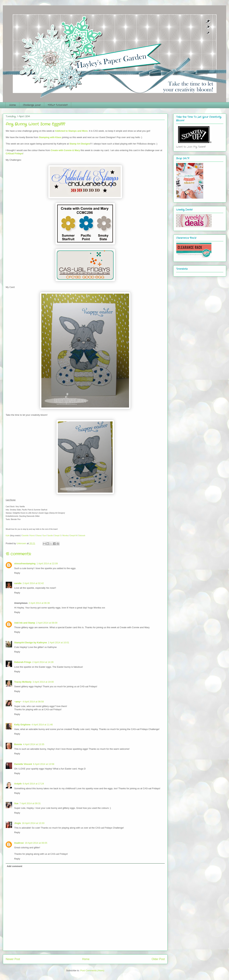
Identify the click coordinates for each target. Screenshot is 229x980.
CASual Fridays (14, 153)
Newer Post (13, 959)
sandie (18, 583)
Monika (66, 536)
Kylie (8, 536)
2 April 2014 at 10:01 (58, 643)
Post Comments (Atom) (92, 970)
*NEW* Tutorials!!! (58, 105)
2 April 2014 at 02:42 (33, 583)
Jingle (18, 823)
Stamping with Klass (50, 137)
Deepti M (73, 536)
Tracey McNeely (23, 682)
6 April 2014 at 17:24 (33, 784)
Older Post (158, 959)
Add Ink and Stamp (25, 623)
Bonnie (18, 744)
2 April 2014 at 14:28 (43, 662)
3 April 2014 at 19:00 (43, 682)
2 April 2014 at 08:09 (47, 623)
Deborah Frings (23, 662)
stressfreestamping (25, 563)
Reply (17, 573)
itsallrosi (19, 843)
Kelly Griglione (22, 725)
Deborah (82, 536)
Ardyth (18, 784)
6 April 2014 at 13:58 (44, 764)
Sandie (50, 536)
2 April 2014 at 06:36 (39, 603)
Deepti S (58, 536)
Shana (39, 536)
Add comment (15, 866)
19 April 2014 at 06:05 (36, 843)
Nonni (32, 536)
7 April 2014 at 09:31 (30, 803)
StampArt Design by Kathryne (31, 643)
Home (13, 105)
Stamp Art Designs (80, 144)
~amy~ (18, 702)
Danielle (25, 536)
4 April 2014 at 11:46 (42, 725)
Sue (44, 536)
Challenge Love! (32, 105)
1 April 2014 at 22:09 (47, 563)
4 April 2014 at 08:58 (33, 702)
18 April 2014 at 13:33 (33, 823)
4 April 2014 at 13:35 (34, 744)
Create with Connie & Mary (65, 150)
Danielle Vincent (23, 764)
